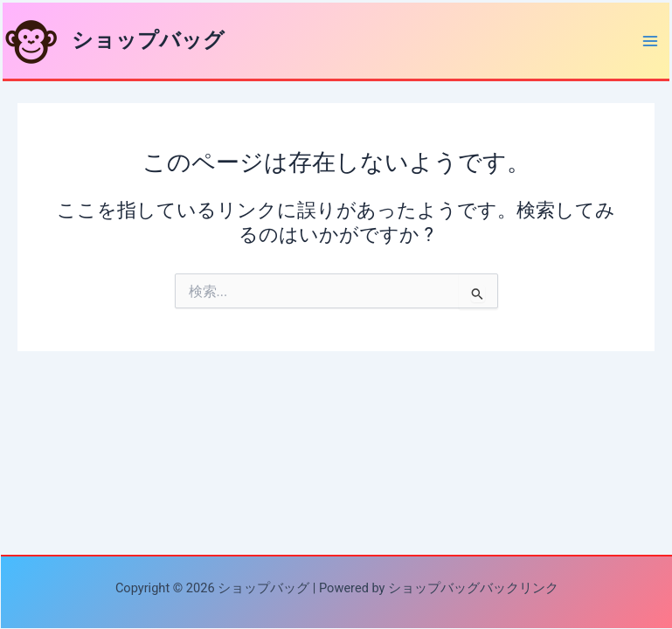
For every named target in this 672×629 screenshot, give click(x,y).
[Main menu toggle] (650, 41)
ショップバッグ (148, 40)
